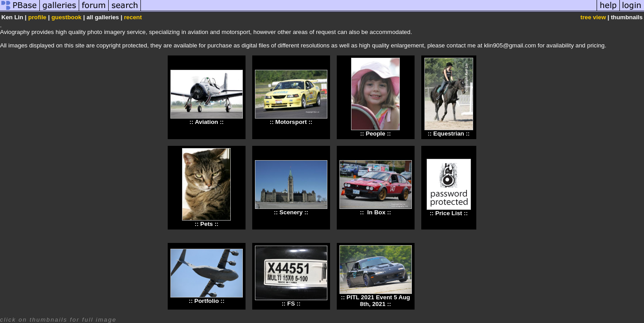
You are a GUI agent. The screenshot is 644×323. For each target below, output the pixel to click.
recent (133, 17)
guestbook (66, 17)
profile (37, 17)
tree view (593, 17)
